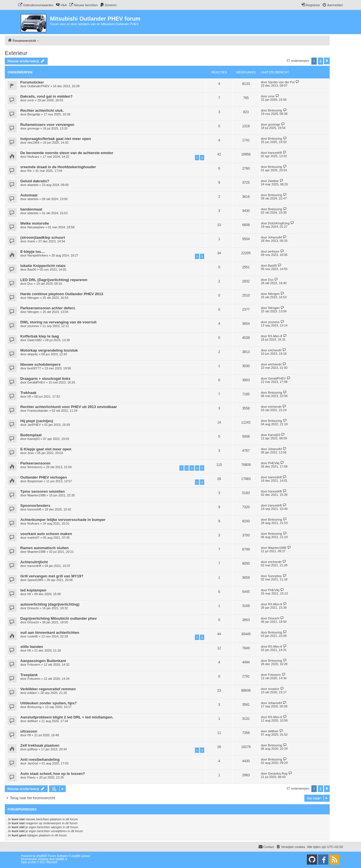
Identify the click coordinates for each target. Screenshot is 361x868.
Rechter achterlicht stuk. (42, 110)
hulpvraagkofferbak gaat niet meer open (56, 139)
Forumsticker (32, 82)
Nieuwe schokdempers (40, 364)
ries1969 (33, 143)
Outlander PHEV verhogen (44, 477)
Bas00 (32, 269)
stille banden (32, 647)
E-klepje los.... (33, 252)
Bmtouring (275, 110)
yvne (31, 100)
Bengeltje (34, 114)
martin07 (33, 538)
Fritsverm (34, 665)
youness (33, 326)
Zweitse (273, 181)
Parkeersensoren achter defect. (48, 308)
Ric (30, 171)
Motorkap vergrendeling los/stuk (49, 350)
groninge (33, 128)
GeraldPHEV (36, 382)
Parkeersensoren (35, 463)
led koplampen (33, 590)
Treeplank (29, 675)
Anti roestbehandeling (40, 759)
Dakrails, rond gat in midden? (46, 96)
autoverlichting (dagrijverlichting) (50, 604)
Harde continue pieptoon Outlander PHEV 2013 (62, 294)
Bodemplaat (31, 435)
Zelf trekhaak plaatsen (40, 745)
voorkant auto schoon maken (46, 534)
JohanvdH (275, 237)
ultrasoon (29, 731)
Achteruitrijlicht (34, 562)
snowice (274, 689)
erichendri (275, 350)
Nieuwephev (36, 227)
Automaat (29, 195)
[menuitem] (36, 5)
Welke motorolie (35, 223)
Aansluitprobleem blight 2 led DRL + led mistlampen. (67, 717)
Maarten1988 (37, 495)
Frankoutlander (38, 411)
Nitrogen (33, 298)
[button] (327, 61)
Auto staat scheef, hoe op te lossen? (53, 774)
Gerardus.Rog (278, 773)
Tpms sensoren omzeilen (43, 491)
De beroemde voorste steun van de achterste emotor (67, 153)
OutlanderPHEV (38, 86)
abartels (33, 185)
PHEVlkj (274, 463)
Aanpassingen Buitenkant (43, 661)
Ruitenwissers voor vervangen (47, 125)
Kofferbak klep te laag (40, 336)
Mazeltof (52, 862)
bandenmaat (31, 209)
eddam (32, 693)
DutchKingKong (279, 223)
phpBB (41, 856)
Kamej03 (33, 439)
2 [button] (321, 61)
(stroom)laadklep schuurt (43, 237)
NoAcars (33, 157)
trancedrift (275, 153)
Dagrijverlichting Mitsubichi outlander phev (59, 618)
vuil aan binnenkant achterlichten (50, 633)
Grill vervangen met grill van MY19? (52, 576)
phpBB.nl (61, 859)
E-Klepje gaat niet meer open (46, 449)
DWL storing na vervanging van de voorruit (58, 322)
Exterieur (16, 53)
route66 (33, 636)
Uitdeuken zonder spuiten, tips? (49, 703)
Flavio (31, 777)
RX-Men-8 (275, 336)
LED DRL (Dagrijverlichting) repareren (54, 280)
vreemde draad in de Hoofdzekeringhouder (58, 167)
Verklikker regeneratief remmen (48, 689)
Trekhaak (28, 393)
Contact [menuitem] (266, 847)
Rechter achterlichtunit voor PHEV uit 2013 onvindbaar (69, 407)
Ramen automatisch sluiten (44, 548)
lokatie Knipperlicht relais (43, 266)
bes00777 (34, 368)
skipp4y (33, 354)
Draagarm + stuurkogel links (45, 379)
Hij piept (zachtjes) (37, 421)
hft (29, 396)
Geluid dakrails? (35, 181)
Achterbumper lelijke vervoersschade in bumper (63, 520)
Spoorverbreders (35, 506)
